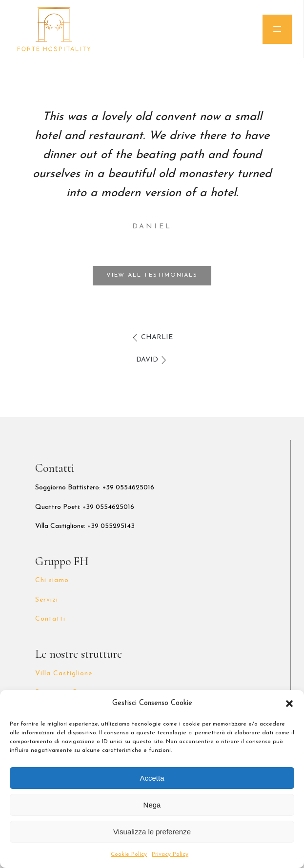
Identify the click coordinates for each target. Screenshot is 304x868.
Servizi (47, 600)
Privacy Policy (170, 854)
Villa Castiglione (64, 674)
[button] (289, 704)
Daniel (152, 227)
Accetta (152, 778)
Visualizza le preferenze (152, 832)
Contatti (50, 619)
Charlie (157, 337)
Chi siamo (52, 580)
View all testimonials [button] (152, 275)
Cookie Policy (129, 854)
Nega (152, 805)
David (147, 360)
